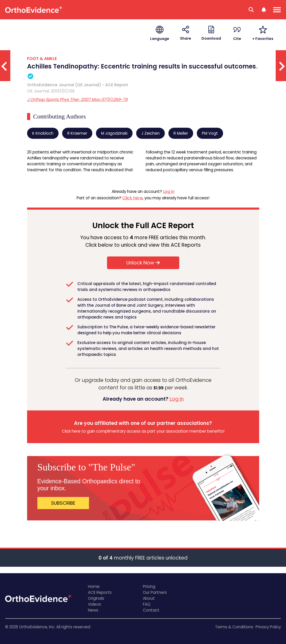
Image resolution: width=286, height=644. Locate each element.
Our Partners (155, 592)
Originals (96, 598)
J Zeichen (150, 133)
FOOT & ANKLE (42, 59)
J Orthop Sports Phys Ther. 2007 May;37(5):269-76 (77, 100)
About (149, 598)
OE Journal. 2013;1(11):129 (51, 91)
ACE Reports (100, 592)
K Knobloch (43, 133)
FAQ (147, 604)
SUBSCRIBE (63, 503)
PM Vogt (210, 133)
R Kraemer (77, 133)
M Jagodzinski (114, 133)
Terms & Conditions (234, 627)
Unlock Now (143, 263)
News (93, 610)
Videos (95, 604)
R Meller (181, 133)
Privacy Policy (268, 627)
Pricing (149, 586)
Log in (169, 191)
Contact (151, 610)
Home (94, 586)
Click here (132, 198)
